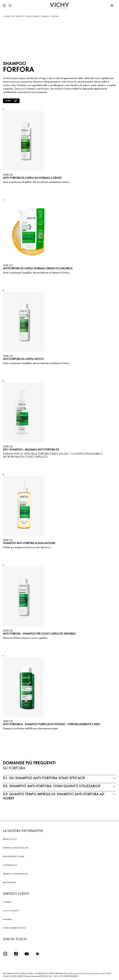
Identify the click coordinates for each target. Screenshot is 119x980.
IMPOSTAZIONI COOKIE (14, 856)
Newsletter (7, 919)
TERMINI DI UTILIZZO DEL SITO (16, 848)
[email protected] (33, 976)
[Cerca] (10, 6)
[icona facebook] (16, 954)
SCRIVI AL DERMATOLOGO (15, 928)
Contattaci (7, 902)
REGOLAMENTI (9, 882)
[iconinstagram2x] (5, 954)
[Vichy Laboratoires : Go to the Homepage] (59, 6)
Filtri (11, 101)
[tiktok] (37, 954)
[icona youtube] (27, 954)
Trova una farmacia (11, 911)
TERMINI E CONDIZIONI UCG (16, 874)
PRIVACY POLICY (10, 839)
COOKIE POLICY (10, 865)
